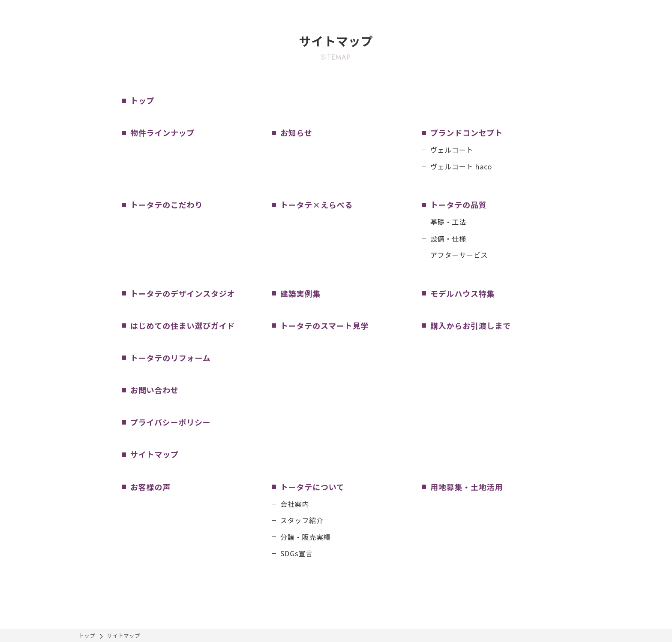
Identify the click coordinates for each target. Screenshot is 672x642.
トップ (87, 635)
